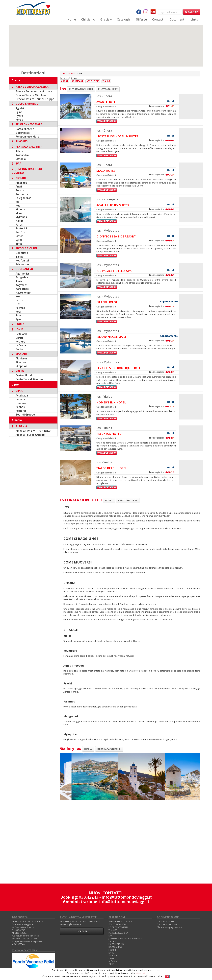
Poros (19, 120)
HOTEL (109, 500)
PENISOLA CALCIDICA (118, 933)
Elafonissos (23, 133)
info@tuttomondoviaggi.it (127, 897)
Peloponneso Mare (27, 137)
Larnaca (20, 399)
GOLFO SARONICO (117, 924)
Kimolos (21, 209)
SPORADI (113, 956)
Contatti (158, 19)
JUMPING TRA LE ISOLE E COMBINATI (125, 939)
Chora (65, 81)
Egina (19, 112)
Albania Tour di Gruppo (30, 435)
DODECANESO (115, 947)
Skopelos (21, 366)
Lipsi (18, 304)
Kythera (21, 342)
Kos (18, 296)
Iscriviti (82, 931)
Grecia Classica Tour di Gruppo (35, 99)
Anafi (19, 187)
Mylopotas (93, 81)
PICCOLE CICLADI (116, 944)
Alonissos (21, 358)
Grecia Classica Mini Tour (31, 95)
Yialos (106, 81)
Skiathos (21, 362)
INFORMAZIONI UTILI (81, 89)
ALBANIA (113, 961)
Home (72, 19)
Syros (19, 240)
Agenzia (192, 12)
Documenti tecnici (165, 922)
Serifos (20, 232)
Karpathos (22, 289)
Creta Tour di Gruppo (29, 379)
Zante (19, 349)
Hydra (19, 116)
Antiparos (22, 194)
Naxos (19, 221)
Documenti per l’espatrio (169, 924)
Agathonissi (23, 274)
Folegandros (23, 198)
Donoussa (22, 253)
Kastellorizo (23, 293)
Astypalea (22, 277)
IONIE (111, 953)
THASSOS (113, 930)
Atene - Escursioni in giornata (34, 91)
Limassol (21, 403)
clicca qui (140, 973)
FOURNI (112, 950)
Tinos (19, 244)
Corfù (19, 338)
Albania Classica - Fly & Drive (33, 431)
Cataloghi (124, 19)
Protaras (21, 411)
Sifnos (19, 236)
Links (194, 19)
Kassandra (22, 155)
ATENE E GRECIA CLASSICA (120, 922)
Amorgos (21, 183)
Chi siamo (88, 19)
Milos (19, 213)
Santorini (21, 228)
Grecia (106, 19)
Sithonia (21, 159)
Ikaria (19, 281)
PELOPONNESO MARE (118, 927)
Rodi (18, 312)
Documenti (177, 19)
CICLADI (72, 73)
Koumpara (77, 81)
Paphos (20, 407)
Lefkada (21, 345)
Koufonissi (22, 260)
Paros (19, 225)
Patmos (20, 308)
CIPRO (111, 964)
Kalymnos (22, 285)
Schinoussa (23, 264)
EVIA (110, 936)
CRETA (111, 958)
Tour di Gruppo (25, 415)
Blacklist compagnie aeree (169, 927)
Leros (19, 300)
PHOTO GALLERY (108, 89)
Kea (18, 206)
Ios (17, 202)
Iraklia (19, 257)
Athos (19, 151)
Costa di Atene (25, 129)
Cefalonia (22, 334)
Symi (18, 319)
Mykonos (21, 217)
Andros (20, 190)
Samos (20, 315)
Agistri (20, 108)
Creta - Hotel (24, 375)
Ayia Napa (22, 396)
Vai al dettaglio (107, 121)
